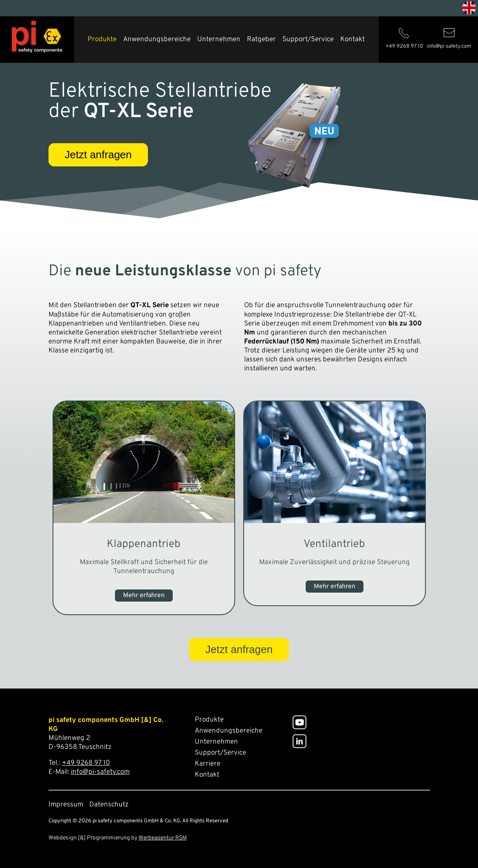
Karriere (208, 764)
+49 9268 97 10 (86, 763)
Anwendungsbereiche (157, 40)
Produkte (102, 40)
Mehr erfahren (144, 596)
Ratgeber (261, 40)
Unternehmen (219, 40)
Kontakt (352, 40)
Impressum (66, 805)
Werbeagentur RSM (163, 838)
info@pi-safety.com (100, 772)
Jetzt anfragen (98, 155)
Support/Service (308, 40)
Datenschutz (109, 805)
